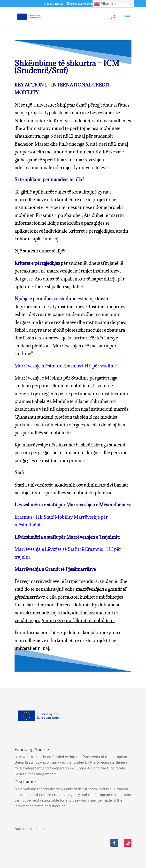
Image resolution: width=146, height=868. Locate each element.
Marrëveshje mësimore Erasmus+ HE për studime (66, 366)
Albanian (105, 4)
